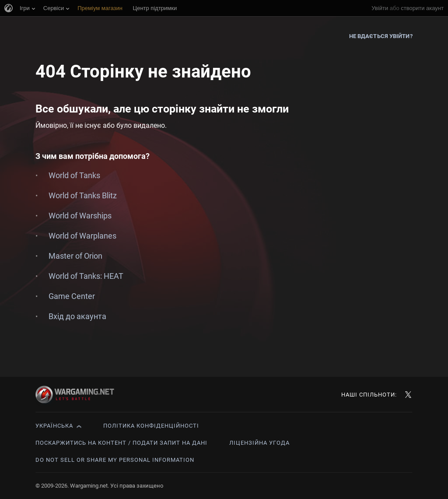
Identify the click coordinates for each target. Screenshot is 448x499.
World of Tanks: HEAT (86, 276)
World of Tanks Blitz (83, 195)
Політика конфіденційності (151, 426)
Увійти (380, 8)
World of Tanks (74, 175)
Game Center (72, 296)
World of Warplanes (82, 236)
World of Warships (80, 216)
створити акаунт (422, 8)
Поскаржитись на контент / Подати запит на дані (121, 443)
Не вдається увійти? (381, 36)
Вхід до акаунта (77, 316)
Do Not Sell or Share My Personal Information (115, 460)
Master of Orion (75, 256)
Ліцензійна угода (259, 443)
